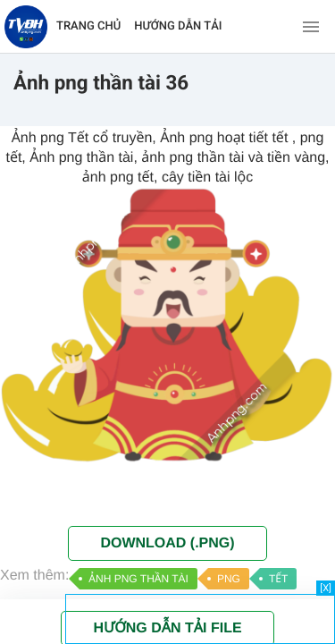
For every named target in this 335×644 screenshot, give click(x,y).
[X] (326, 588)
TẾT (278, 579)
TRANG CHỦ (88, 26)
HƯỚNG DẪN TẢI (178, 26)
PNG (229, 579)
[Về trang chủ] (26, 27)
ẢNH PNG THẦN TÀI (138, 579)
